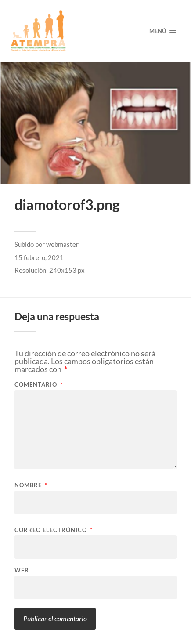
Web (22, 570)
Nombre (31, 485)
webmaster (62, 244)
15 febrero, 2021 (39, 257)
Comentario (39, 385)
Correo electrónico (54, 530)
